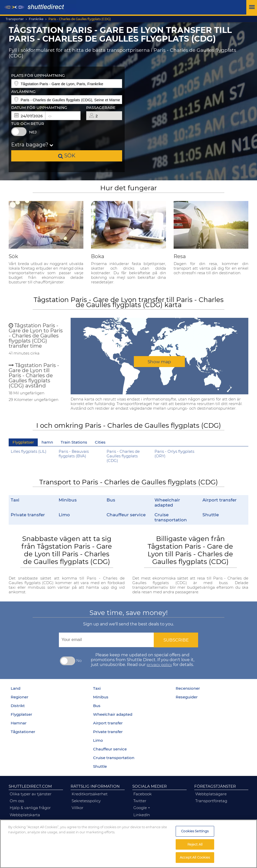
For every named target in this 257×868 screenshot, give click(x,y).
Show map (159, 362)
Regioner (20, 697)
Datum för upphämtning (39, 108)
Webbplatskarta (25, 815)
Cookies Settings (195, 831)
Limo (64, 515)
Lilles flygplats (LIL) (29, 451)
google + (142, 808)
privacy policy (159, 665)
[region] (128, 844)
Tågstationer (23, 732)
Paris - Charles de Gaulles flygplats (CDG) (80, 19)
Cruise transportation (171, 517)
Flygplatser (23, 442)
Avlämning (23, 92)
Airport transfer (220, 500)
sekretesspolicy (86, 801)
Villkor (78, 808)
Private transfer (28, 515)
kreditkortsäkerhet (90, 794)
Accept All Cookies (195, 857)
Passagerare (101, 108)
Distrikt (18, 706)
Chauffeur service (126, 515)
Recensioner (188, 688)
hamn (47, 442)
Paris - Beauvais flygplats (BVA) (74, 454)
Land (16, 688)
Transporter (15, 19)
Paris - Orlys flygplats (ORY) (174, 454)
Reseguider (187, 697)
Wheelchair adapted (167, 502)
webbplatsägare (211, 794)
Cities (100, 442)
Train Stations (74, 442)
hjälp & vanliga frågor (30, 808)
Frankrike (36, 19)
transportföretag (211, 801)
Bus (111, 500)
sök (67, 155)
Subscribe (176, 640)
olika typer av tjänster (31, 794)
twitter (140, 801)
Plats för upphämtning (38, 76)
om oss (17, 801)
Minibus (68, 500)
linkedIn (142, 815)
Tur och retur (28, 124)
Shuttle (211, 515)
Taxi (15, 500)
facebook (143, 794)
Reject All (195, 844)
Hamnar (19, 723)
